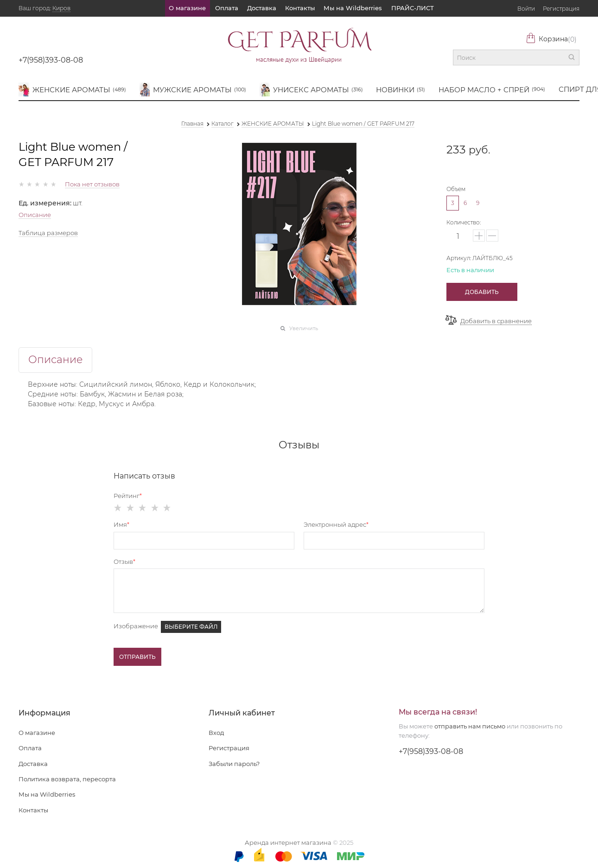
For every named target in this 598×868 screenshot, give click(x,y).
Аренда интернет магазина (288, 842)
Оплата (227, 8)
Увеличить (304, 328)
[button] (479, 236)
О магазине (187, 8)
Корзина (551, 39)
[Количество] (458, 236)
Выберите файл (191, 627)
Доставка (262, 8)
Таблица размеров (48, 233)
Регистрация (561, 9)
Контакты (300, 8)
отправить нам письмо (470, 726)
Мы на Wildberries (353, 8)
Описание (35, 215)
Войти (526, 9)
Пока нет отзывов (92, 184)
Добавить (482, 292)
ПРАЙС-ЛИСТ (413, 8)
